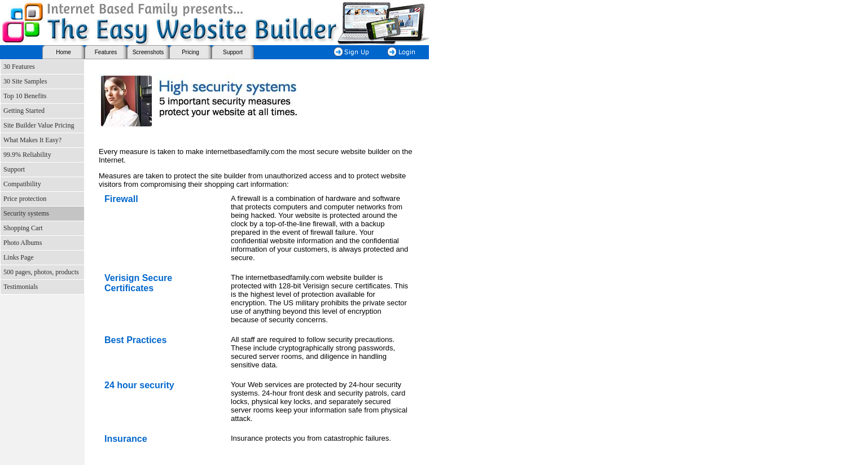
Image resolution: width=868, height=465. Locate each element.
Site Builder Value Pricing (39, 125)
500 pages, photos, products (41, 272)
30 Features (19, 67)
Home (63, 52)
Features (106, 52)
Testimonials (21, 287)
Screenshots (148, 52)
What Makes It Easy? (32, 140)
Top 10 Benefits (25, 96)
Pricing (190, 52)
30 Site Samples (25, 81)
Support (233, 52)
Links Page (19, 257)
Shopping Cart (23, 228)
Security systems (26, 213)
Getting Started (24, 111)
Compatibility (22, 184)
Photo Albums (23, 243)
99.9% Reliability (27, 155)
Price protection (25, 199)
